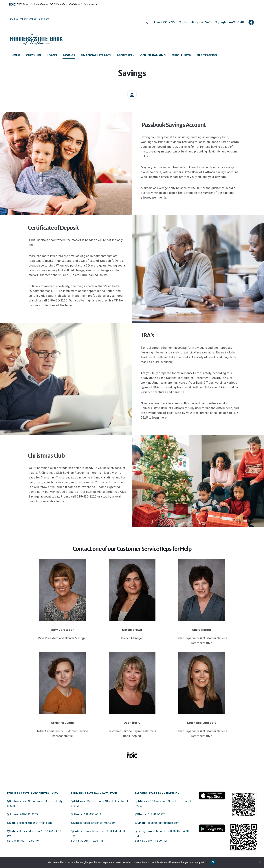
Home (16, 55)
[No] (259, 862)
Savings (69, 55)
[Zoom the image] (212, 793)
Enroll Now (181, 55)
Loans (52, 55)
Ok (213, 862)
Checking (34, 55)
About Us (124, 55)
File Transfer (207, 55)
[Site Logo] (36, 40)
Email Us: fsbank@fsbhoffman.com (29, 19)
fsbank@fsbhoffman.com (35, 823)
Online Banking (153, 55)
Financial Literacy (96, 55)
